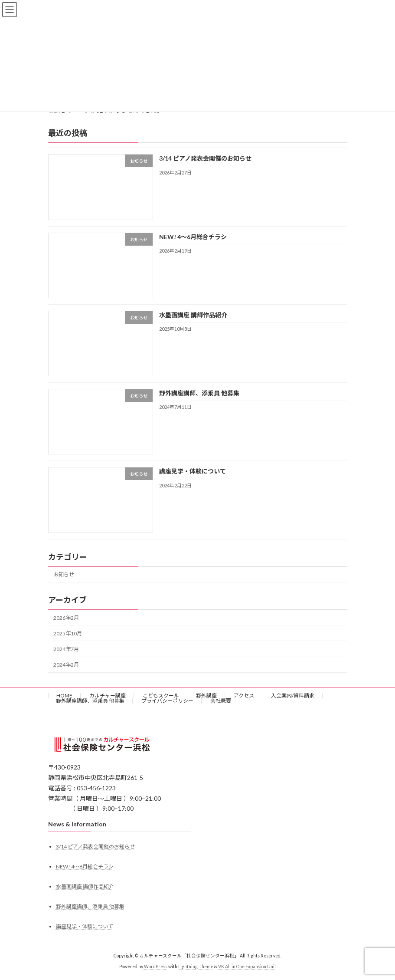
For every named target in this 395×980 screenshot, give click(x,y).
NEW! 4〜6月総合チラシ (193, 236)
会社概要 (221, 701)
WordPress (156, 967)
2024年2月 (66, 665)
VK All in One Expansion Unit (247, 967)
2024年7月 (66, 649)
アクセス (244, 696)
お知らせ (64, 574)
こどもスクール (161, 696)
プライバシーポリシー (167, 701)
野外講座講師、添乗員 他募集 (199, 393)
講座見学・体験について (192, 471)
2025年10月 (68, 633)
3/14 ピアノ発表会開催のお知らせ (205, 158)
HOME (64, 696)
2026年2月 (66, 617)
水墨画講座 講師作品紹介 (193, 315)
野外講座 (206, 696)
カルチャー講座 (108, 696)
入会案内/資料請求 (293, 696)
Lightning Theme (196, 967)
